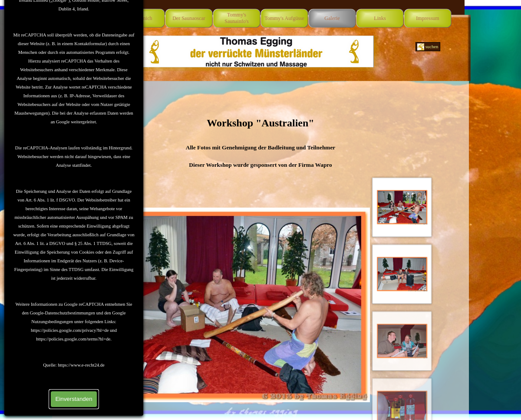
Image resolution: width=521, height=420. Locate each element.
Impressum (427, 18)
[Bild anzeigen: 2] (402, 274)
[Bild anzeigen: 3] (402, 341)
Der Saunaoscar (189, 18)
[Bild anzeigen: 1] (402, 207)
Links (380, 18)
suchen (432, 47)
